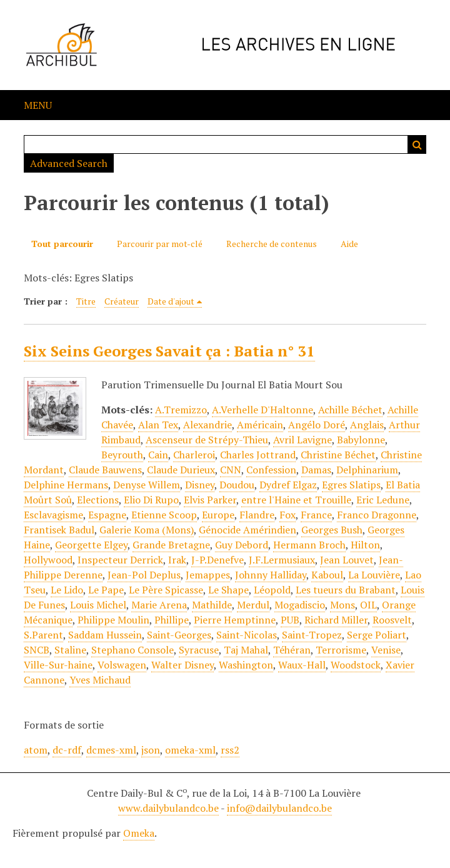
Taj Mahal (246, 650)
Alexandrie (207, 425)
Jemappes (208, 575)
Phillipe (172, 620)
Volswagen (122, 665)
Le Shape (228, 590)
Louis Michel (98, 605)
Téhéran (292, 650)
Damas (316, 470)
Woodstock (356, 665)
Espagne (107, 515)
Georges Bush (332, 530)
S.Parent (43, 635)
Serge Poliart (377, 635)
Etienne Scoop (164, 515)
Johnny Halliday (271, 575)
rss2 (230, 750)
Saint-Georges (179, 635)
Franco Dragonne (377, 515)
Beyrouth (122, 455)
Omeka (139, 833)
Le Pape (106, 590)
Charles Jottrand (258, 455)
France (316, 515)
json (151, 750)
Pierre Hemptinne (235, 620)
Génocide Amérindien (247, 530)
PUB (290, 620)
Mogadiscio (300, 605)
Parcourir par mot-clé (160, 244)
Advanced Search (69, 163)
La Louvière (374, 575)
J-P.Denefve (217, 560)
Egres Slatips (351, 485)
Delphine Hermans (66, 485)
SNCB (37, 650)
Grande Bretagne (171, 545)
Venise (386, 650)
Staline (70, 650)
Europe (218, 515)
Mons (342, 605)
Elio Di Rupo (151, 500)
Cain (158, 455)
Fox (287, 515)
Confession (271, 470)
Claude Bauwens (105, 470)
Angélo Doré (317, 425)
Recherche (417, 144)
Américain (260, 425)
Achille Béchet (350, 410)
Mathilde (212, 605)
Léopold (272, 590)
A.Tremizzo (181, 410)
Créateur (122, 301)
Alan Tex (158, 425)
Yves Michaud (100, 680)
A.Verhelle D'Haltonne (262, 410)
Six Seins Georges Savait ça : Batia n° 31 (169, 351)
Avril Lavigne (302, 440)
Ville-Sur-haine (58, 665)
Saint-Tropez (312, 635)
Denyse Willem (147, 485)
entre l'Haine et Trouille (296, 500)
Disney (200, 485)
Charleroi (194, 455)
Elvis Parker (210, 500)
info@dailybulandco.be (279, 808)
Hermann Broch (309, 545)
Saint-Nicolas (247, 635)
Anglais (367, 425)
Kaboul (327, 575)
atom (36, 750)
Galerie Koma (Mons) (147, 530)
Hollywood (48, 560)
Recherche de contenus (272, 244)
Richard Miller (336, 620)
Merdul (253, 605)
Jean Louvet (347, 560)
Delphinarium (367, 470)
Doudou (237, 485)
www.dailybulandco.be (168, 808)
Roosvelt (392, 620)
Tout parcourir (62, 244)
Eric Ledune (383, 500)
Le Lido (67, 590)
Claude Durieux (181, 470)
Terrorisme (341, 650)
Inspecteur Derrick (120, 560)
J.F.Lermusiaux (282, 560)
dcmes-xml (111, 750)
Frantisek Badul (59, 530)
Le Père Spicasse (166, 590)
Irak (177, 560)
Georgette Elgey (91, 545)
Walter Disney (182, 665)
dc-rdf (67, 750)
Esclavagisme (53, 515)
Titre (86, 301)
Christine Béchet (338, 455)
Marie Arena (159, 605)
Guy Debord (242, 545)
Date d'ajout (171, 301)
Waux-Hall (302, 665)
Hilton (365, 545)
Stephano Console (132, 650)
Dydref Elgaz (288, 485)
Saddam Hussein (105, 635)
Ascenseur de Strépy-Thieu (207, 440)
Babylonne (361, 440)
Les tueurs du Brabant (346, 590)
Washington (246, 665)
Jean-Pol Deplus (144, 575)
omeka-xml (190, 750)
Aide (349, 244)
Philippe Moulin (113, 620)
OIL (368, 605)
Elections (98, 500)
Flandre (257, 515)
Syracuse (199, 650)
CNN (231, 470)
